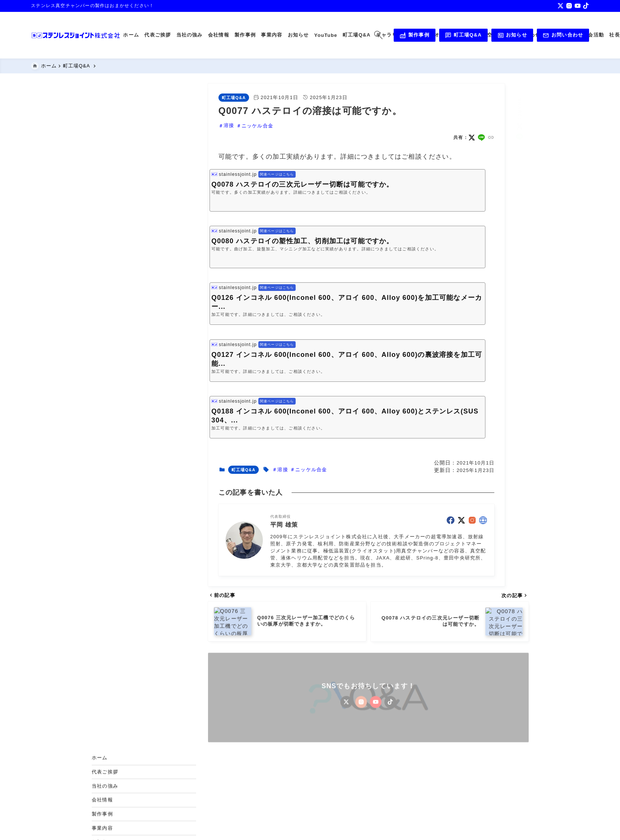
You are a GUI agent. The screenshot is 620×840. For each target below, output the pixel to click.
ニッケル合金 (257, 126)
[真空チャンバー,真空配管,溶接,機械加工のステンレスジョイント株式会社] (76, 35)
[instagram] (569, 6)
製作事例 (414, 35)
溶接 (229, 126)
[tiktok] (586, 6)
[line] (481, 138)
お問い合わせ (563, 35)
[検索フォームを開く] (379, 35)
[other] (483, 521)
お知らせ (512, 35)
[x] (561, 6)
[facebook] (451, 521)
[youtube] (578, 6)
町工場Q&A (463, 35)
